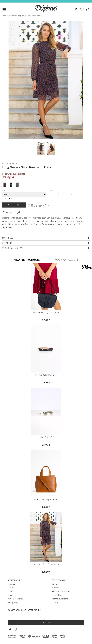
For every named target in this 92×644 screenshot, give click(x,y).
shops (10, 591)
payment (55, 588)
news (10, 595)
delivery (55, 584)
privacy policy (13, 603)
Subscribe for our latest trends (24, 610)
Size (4, 191)
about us (11, 584)
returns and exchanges (61, 591)
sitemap (55, 603)
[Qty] (63, 195)
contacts (11, 588)
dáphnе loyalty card (60, 599)
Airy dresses (12, 16)
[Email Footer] (46, 616)
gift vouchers (57, 595)
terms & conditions (15, 599)
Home (4, 16)
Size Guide (7, 199)
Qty (51, 191)
